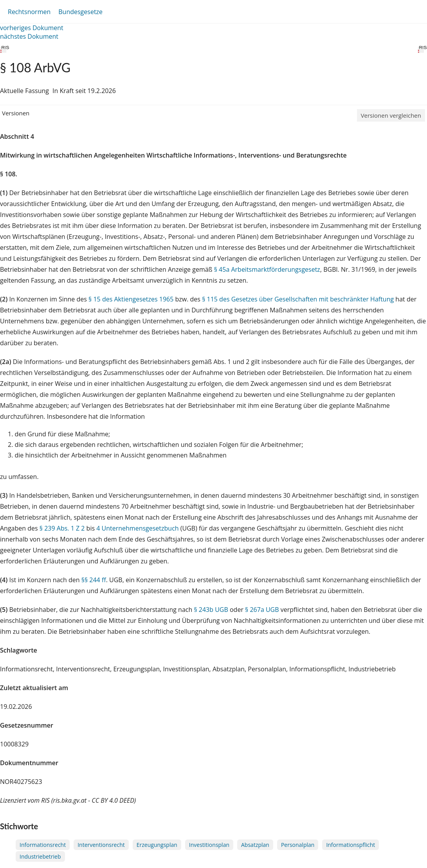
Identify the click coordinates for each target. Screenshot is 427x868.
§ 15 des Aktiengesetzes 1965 (131, 299)
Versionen (16, 113)
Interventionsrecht (101, 845)
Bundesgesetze (80, 12)
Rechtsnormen (29, 12)
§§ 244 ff (94, 580)
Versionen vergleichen (391, 115)
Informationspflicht (350, 845)
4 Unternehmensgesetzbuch (137, 528)
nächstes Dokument (29, 36)
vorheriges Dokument (32, 28)
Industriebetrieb (40, 856)
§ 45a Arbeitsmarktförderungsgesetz (267, 269)
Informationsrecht (43, 845)
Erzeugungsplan (157, 845)
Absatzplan (255, 845)
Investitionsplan (209, 845)
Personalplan (298, 845)
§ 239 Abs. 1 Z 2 (62, 528)
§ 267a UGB (262, 610)
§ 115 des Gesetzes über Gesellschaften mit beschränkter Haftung (298, 299)
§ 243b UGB (211, 610)
